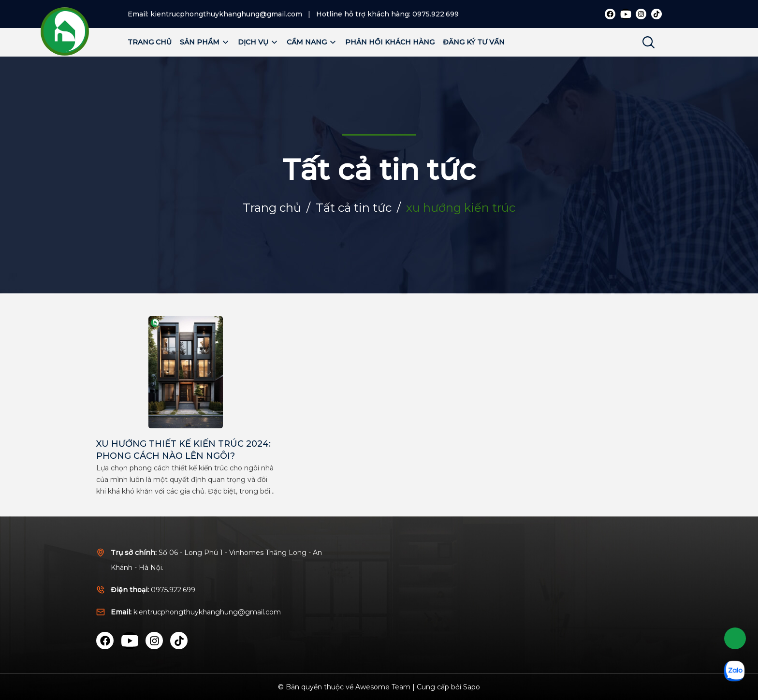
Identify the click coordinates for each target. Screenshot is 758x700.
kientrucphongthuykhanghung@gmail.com (226, 14)
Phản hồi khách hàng (390, 42)
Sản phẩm (205, 42)
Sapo (472, 687)
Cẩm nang (312, 42)
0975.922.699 (436, 14)
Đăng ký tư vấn (474, 42)
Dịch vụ (258, 42)
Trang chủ (150, 42)
